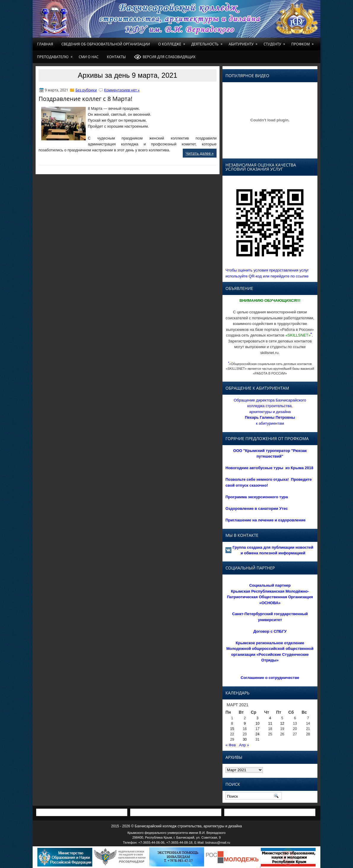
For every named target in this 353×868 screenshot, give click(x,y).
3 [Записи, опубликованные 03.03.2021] (258, 718)
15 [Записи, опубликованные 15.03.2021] (232, 729)
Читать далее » (200, 153)
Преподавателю (56, 55)
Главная (45, 44)
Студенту (275, 42)
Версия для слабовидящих (165, 57)
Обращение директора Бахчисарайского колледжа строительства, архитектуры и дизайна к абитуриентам (270, 412)
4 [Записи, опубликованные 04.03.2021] (270, 718)
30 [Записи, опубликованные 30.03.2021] (245, 740)
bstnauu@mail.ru (218, 842)
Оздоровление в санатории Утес (257, 508)
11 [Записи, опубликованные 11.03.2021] (270, 723)
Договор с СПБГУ (270, 631)
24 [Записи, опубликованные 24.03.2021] (257, 734)
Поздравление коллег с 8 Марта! (85, 99)
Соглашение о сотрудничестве (270, 678)
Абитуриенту (244, 42)
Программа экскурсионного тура (257, 497)
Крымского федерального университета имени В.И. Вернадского (177, 833)
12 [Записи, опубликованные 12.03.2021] (282, 723)
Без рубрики (86, 90)
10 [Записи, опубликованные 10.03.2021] (257, 723)
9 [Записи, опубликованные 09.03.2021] (245, 723)
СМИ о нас (89, 57)
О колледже (173, 42)
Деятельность (208, 42)
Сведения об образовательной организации (106, 44)
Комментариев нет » (122, 90)
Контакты (116, 57)
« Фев (231, 745)
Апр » (244, 745)
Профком (303, 42)
